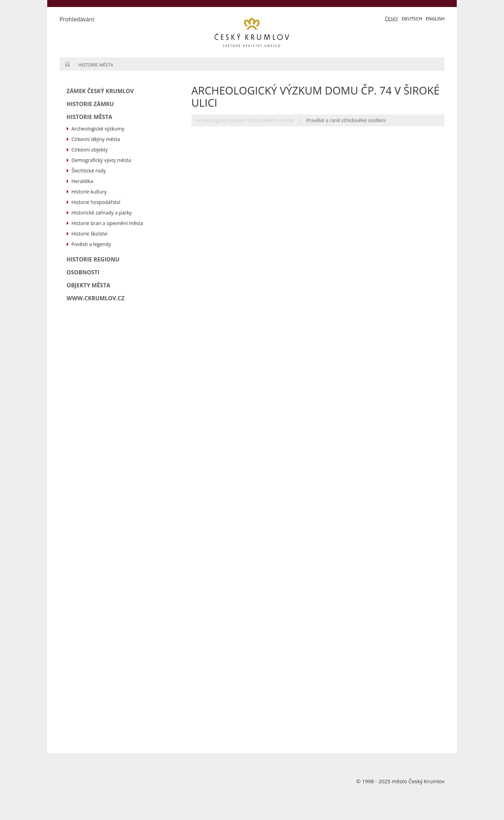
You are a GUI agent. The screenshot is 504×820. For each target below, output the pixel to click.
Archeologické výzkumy (98, 129)
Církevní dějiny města (96, 139)
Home (67, 64)
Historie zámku (90, 104)
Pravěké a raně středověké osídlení (346, 120)
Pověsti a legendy (91, 244)
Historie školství (89, 234)
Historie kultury (89, 192)
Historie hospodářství (96, 202)
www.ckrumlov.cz (96, 298)
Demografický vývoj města (101, 160)
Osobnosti (83, 272)
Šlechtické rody (89, 171)
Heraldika (82, 181)
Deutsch (412, 19)
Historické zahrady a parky (101, 213)
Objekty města (88, 285)
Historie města (96, 65)
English (435, 19)
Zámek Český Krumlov (100, 91)
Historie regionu (93, 259)
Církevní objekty (90, 150)
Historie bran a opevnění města (107, 223)
